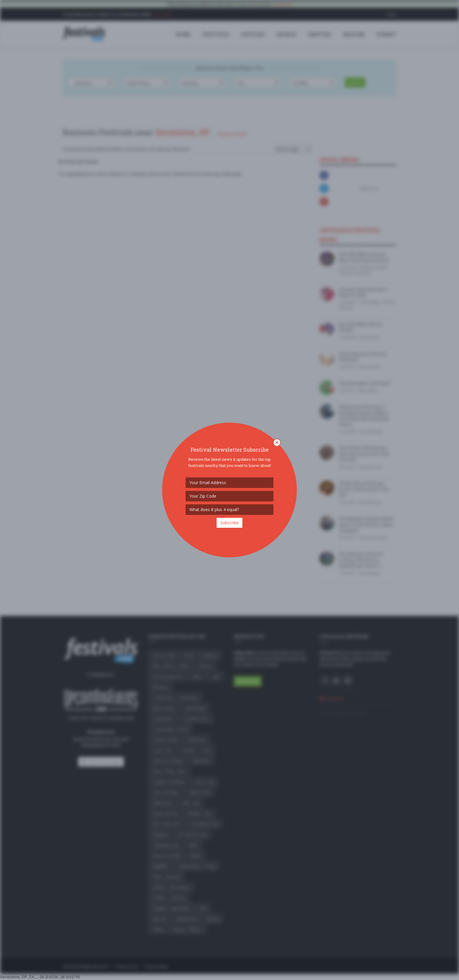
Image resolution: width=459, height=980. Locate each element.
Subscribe (229, 523)
